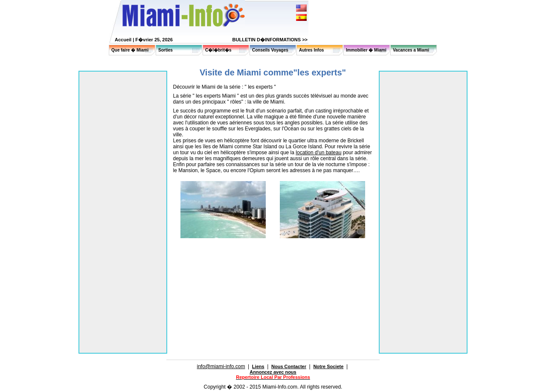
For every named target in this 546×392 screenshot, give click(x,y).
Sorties (166, 50)
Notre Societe (328, 366)
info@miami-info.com (221, 366)
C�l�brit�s (218, 50)
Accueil (123, 40)
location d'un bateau (318, 153)
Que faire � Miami (130, 50)
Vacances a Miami (411, 50)
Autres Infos (311, 50)
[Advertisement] (273, 262)
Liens (258, 366)
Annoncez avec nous (273, 372)
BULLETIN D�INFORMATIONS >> (270, 40)
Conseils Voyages (270, 50)
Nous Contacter (289, 366)
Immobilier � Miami (366, 50)
